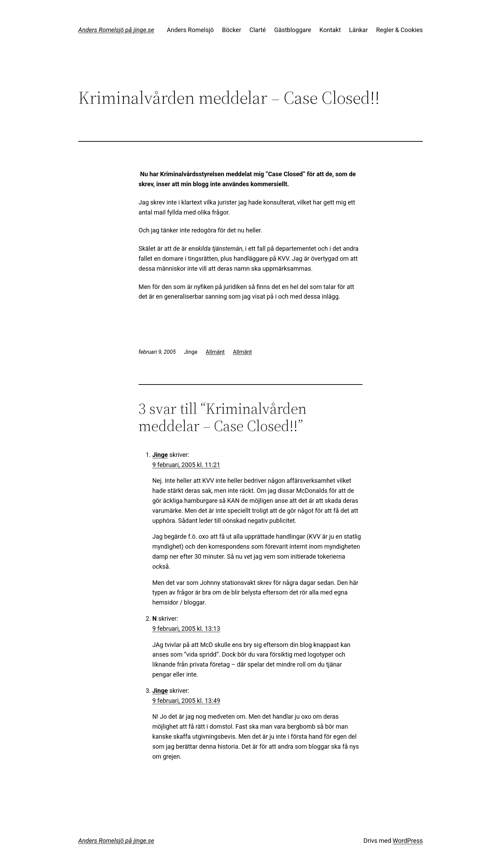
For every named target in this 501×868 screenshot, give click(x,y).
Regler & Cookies (400, 30)
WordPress (408, 841)
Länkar (358, 30)
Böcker (232, 30)
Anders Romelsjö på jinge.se (116, 30)
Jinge (160, 455)
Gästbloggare (293, 30)
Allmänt (215, 352)
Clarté (258, 30)
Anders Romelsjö (190, 30)
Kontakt (330, 30)
